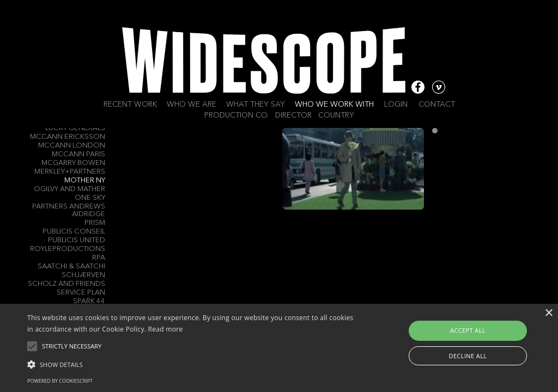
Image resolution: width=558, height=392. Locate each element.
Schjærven (83, 275)
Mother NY (85, 180)
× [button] (548, 313)
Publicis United (77, 240)
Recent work (130, 105)
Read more (166, 329)
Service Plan (81, 293)
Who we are (192, 105)
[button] (191, 364)
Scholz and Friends (66, 284)
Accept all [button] (468, 330)
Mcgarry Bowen (73, 163)
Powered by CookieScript (60, 381)
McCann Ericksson (68, 137)
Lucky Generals (75, 128)
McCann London (72, 146)
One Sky (90, 198)
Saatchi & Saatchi (71, 267)
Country (336, 115)
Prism (95, 223)
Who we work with (334, 105)
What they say (256, 105)
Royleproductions (68, 249)
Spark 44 (89, 301)
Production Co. (236, 115)
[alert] (279, 348)
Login (396, 105)
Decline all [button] (468, 356)
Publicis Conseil (74, 232)
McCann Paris (78, 154)
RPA (99, 258)
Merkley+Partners (70, 172)
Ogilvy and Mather (69, 189)
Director (293, 115)
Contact (437, 105)
